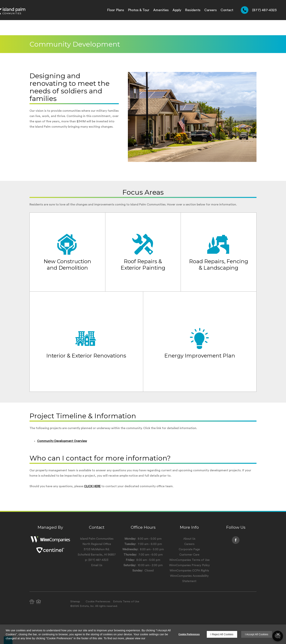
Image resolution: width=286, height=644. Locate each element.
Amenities (161, 10)
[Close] (278, 634)
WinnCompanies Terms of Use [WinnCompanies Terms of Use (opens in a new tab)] (189, 560)
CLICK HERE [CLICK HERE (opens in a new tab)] (92, 486)
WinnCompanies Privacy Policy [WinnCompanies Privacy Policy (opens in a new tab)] (189, 565)
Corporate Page (189, 549)
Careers (211, 10)
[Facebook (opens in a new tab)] (236, 540)
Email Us (97, 565)
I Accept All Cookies (257, 634)
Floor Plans (116, 10)
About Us (189, 539)
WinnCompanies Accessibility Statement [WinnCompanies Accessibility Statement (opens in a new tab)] (189, 579)
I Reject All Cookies (222, 634)
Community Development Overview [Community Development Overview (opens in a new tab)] (62, 441)
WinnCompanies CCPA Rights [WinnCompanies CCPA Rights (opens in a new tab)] (189, 571)
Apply (177, 10)
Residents (193, 10)
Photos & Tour (139, 10)
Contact (227, 10)
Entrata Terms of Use (126, 602)
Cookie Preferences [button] (98, 602)
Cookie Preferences (189, 634)
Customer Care (189, 555)
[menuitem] (116, 10)
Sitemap (75, 602)
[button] (32, 602)
